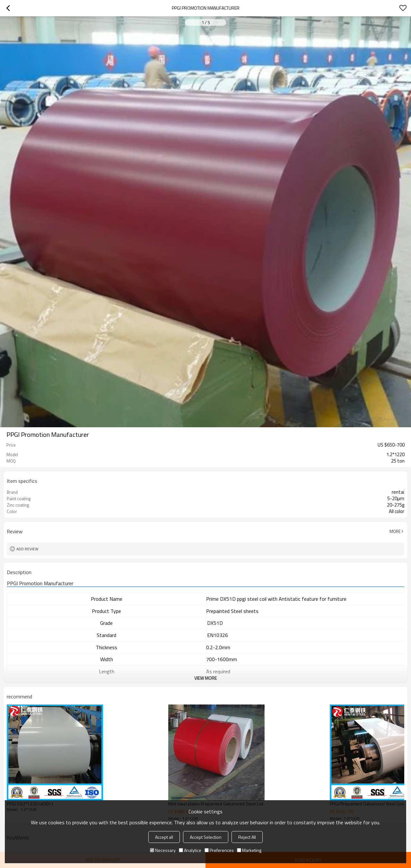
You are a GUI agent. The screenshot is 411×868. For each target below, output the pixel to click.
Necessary (163, 850)
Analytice (190, 850)
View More (205, 678)
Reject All (247, 837)
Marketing (249, 850)
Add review (27, 549)
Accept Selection (206, 837)
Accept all (164, 837)
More (395, 531)
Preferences (219, 850)
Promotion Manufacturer (40, 584)
